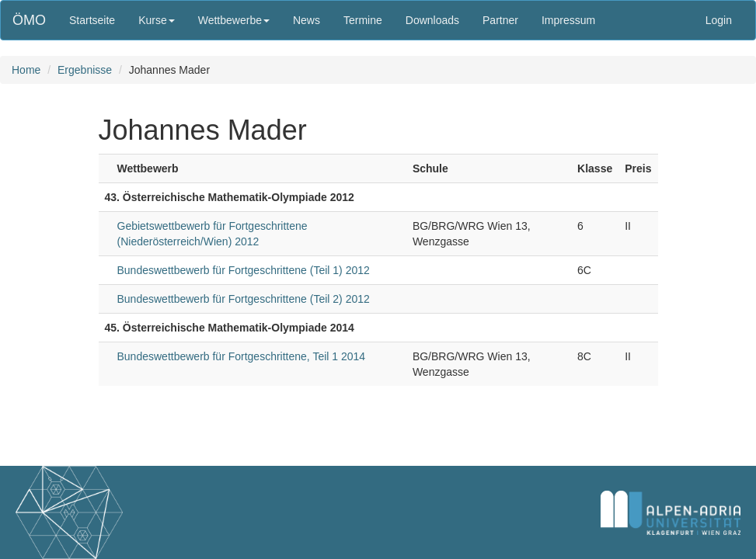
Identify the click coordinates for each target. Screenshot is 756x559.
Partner (500, 20)
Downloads (432, 20)
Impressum (568, 20)
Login (719, 20)
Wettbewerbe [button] (234, 20)
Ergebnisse (85, 70)
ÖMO (29, 20)
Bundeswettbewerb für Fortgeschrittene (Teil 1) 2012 (244, 270)
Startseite (92, 20)
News (307, 20)
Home (26, 70)
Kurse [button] (157, 20)
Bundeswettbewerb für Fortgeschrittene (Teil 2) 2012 (244, 299)
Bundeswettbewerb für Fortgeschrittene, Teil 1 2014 (242, 356)
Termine (363, 20)
